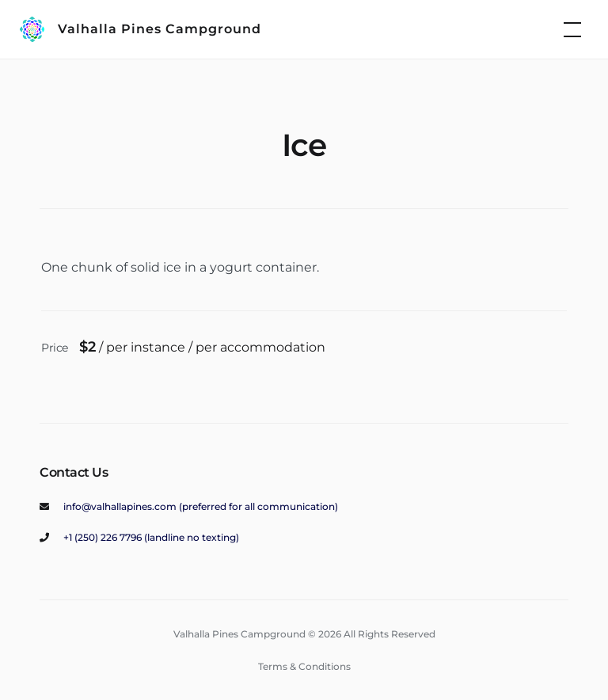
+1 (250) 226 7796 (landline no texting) (151, 537)
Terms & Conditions (304, 666)
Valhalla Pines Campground (160, 29)
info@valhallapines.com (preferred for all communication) (201, 506)
